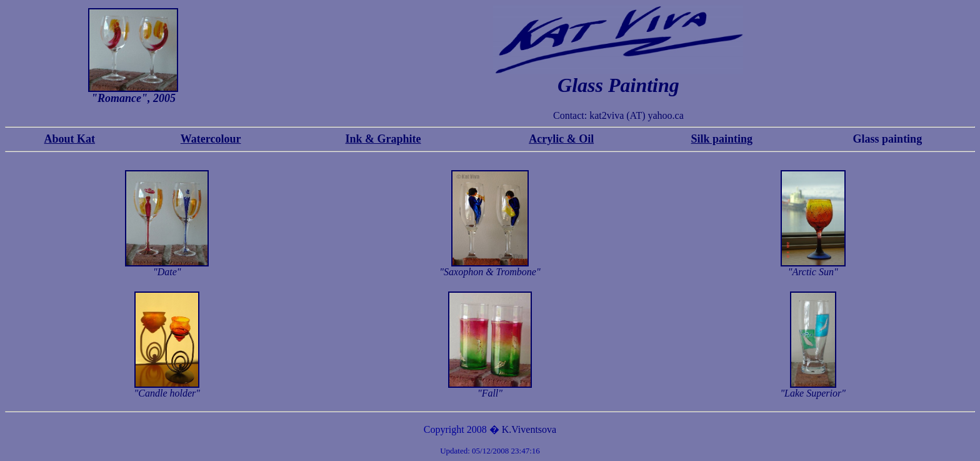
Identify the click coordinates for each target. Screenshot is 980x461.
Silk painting (722, 139)
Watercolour (211, 139)
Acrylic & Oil (561, 139)
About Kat (70, 139)
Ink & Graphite (383, 139)
